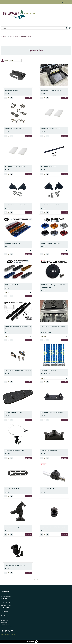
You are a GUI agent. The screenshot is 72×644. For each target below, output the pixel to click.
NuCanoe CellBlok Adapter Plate (14, 412)
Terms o (3, 620)
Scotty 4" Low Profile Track (12, 489)
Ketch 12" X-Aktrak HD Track (13, 243)
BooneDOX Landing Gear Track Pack (15, 128)
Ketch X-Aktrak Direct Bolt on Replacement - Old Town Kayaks (18, 328)
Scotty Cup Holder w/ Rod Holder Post (15, 565)
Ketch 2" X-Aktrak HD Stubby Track (50, 243)
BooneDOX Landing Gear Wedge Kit (51, 128)
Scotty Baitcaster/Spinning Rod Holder (15, 527)
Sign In (63, 2)
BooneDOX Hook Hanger (12, 90)
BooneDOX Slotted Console (48, 167)
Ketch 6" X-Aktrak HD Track (12, 285)
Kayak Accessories (14, 36)
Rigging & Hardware (26, 36)
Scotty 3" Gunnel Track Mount (49, 451)
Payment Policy (5, 625)
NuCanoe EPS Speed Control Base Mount (52, 412)
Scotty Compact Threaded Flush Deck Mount (53, 527)
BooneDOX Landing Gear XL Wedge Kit (15, 167)
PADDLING (4, 36)
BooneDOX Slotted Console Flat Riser (51, 205)
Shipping (3, 627)
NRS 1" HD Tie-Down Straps (48, 371)
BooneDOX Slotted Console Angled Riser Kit (17, 205)
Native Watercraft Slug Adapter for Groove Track (18, 371)
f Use (6, 620)
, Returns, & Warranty (10, 627)
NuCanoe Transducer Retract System (15, 451)
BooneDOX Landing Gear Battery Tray (51, 90)
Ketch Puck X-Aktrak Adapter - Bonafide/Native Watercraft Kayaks (54, 286)
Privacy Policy (5, 622)
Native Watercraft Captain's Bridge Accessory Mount (53, 328)
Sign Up (69, 2)
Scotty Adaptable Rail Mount (49, 489)
